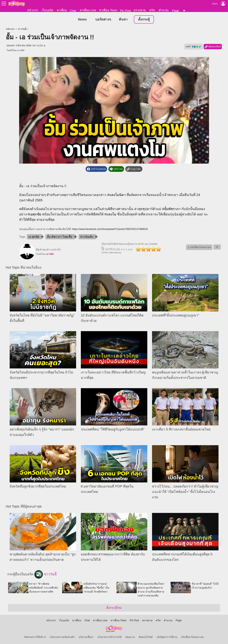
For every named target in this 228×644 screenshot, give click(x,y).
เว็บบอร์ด (47, 10)
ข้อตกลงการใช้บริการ (35, 637)
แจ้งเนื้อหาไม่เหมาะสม (192, 637)
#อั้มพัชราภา (171, 209)
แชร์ (194, 47)
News (82, 20)
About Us (130, 637)
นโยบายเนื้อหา (86, 637)
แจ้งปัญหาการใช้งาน (167, 637)
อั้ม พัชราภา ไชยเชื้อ (60, 237)
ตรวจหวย (140, 10)
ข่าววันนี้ (22, 29)
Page (176, 11)
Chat (73, 11)
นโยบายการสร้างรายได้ (109, 637)
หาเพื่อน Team (108, 10)
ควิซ (152, 10)
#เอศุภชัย (34, 214)
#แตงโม (110, 214)
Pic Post (125, 11)
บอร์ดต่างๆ (103, 20)
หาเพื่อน (62, 10)
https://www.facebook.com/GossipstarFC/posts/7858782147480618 (110, 229)
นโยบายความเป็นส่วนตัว (62, 637)
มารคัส (21, 51)
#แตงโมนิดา (116, 195)
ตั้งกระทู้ (144, 20)
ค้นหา (123, 20)
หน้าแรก (33, 10)
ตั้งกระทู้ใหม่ (114, 608)
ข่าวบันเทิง (87, 237)
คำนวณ (164, 10)
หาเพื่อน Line (88, 10)
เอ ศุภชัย (34, 237)
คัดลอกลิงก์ (213, 47)
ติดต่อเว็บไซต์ (146, 637)
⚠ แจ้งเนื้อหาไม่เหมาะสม (199, 247)
